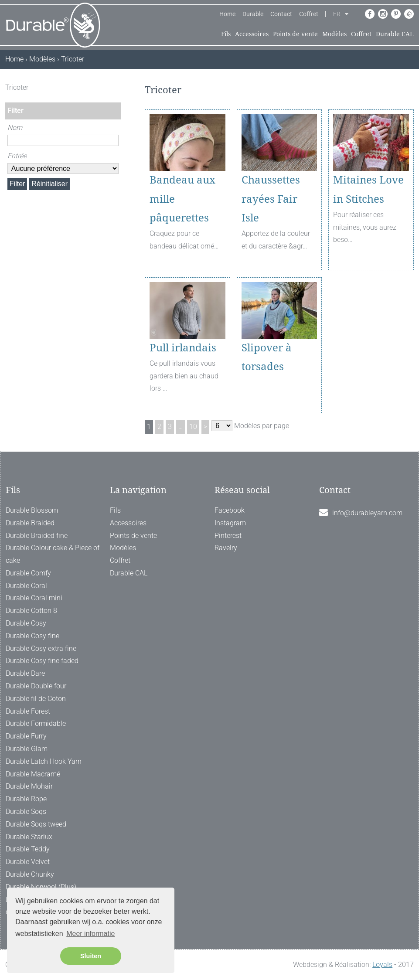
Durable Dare (25, 673)
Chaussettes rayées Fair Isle (271, 199)
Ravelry (226, 548)
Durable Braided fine (37, 536)
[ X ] (115, 87)
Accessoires (252, 34)
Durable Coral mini (34, 598)
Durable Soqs (26, 812)
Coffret (309, 14)
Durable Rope (26, 799)
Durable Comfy (28, 573)
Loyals (382, 965)
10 (193, 427)
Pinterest (228, 536)
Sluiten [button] (91, 956)
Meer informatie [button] (90, 934)
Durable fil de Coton (36, 699)
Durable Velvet (28, 862)
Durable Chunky (30, 874)
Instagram (230, 523)
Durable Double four (36, 686)
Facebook (230, 510)
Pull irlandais (183, 348)
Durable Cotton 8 (31, 611)
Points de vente (295, 34)
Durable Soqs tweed (36, 824)
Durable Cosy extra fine (41, 648)
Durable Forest (28, 711)
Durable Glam (27, 749)
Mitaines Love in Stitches (368, 189)
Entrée (17, 156)
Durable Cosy (26, 623)
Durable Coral (26, 586)
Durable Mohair (29, 786)
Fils (226, 34)
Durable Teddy (28, 849)
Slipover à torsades (267, 357)
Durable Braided (30, 523)
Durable (253, 14)
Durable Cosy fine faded (42, 661)
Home (227, 14)
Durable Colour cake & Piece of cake (53, 554)
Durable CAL (395, 34)
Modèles (334, 34)
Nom (15, 128)
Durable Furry (26, 736)
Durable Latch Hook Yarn (44, 761)
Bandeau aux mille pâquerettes (182, 199)
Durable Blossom (32, 510)
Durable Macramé (33, 774)
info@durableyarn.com (367, 513)
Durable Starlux (29, 837)
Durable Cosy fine (32, 636)
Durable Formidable (36, 723)
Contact (281, 14)
